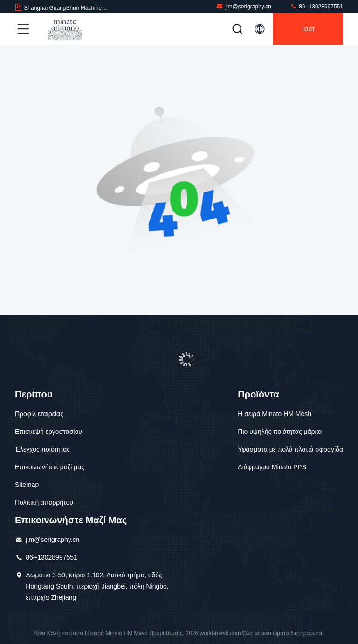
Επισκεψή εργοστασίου (48, 432)
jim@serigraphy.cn (244, 6)
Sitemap (27, 485)
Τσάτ (308, 29)
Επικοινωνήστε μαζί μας (50, 467)
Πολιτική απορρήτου (44, 502)
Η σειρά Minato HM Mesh (275, 414)
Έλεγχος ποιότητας (42, 449)
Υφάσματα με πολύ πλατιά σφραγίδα (290, 449)
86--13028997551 (317, 6)
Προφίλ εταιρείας (39, 414)
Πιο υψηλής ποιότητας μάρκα (280, 432)
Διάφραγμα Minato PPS (272, 467)
